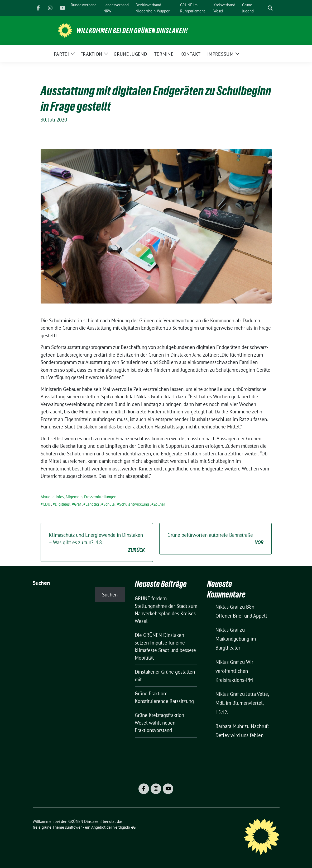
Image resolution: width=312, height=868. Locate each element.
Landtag (92, 504)
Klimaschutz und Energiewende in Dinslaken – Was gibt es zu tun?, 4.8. (97, 543)
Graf (78, 504)
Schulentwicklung (134, 504)
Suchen (41, 583)
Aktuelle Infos (52, 497)
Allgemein (74, 497)
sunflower (73, 827)
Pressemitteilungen (100, 497)
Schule (109, 504)
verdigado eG (124, 827)
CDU (47, 504)
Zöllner (159, 504)
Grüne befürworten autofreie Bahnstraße (215, 539)
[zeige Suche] (270, 8)
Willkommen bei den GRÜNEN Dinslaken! (132, 31)
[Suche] (263, 8)
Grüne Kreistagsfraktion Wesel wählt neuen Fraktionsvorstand (159, 723)
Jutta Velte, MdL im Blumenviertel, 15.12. (242, 703)
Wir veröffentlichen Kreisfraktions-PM (234, 671)
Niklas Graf (227, 607)
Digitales (62, 504)
